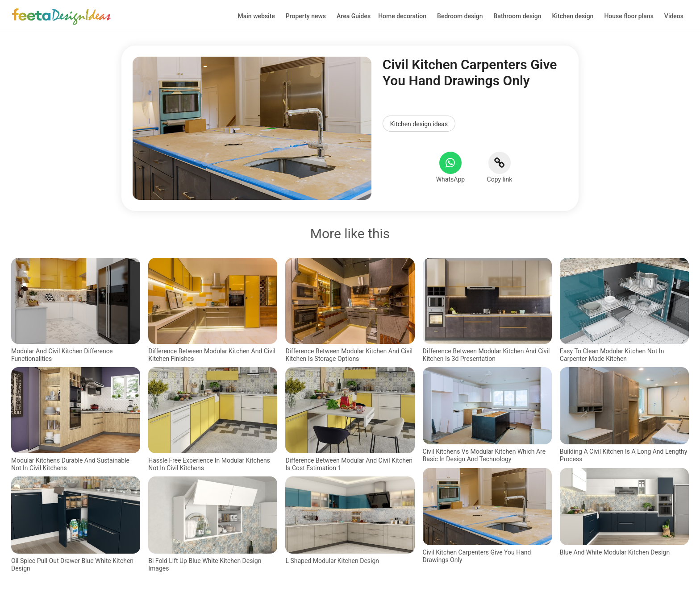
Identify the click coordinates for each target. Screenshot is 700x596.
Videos (674, 16)
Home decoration (402, 16)
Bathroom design (518, 16)
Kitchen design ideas (419, 124)
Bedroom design (460, 16)
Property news (306, 16)
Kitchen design (573, 16)
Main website (256, 16)
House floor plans (629, 16)
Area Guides (354, 16)
